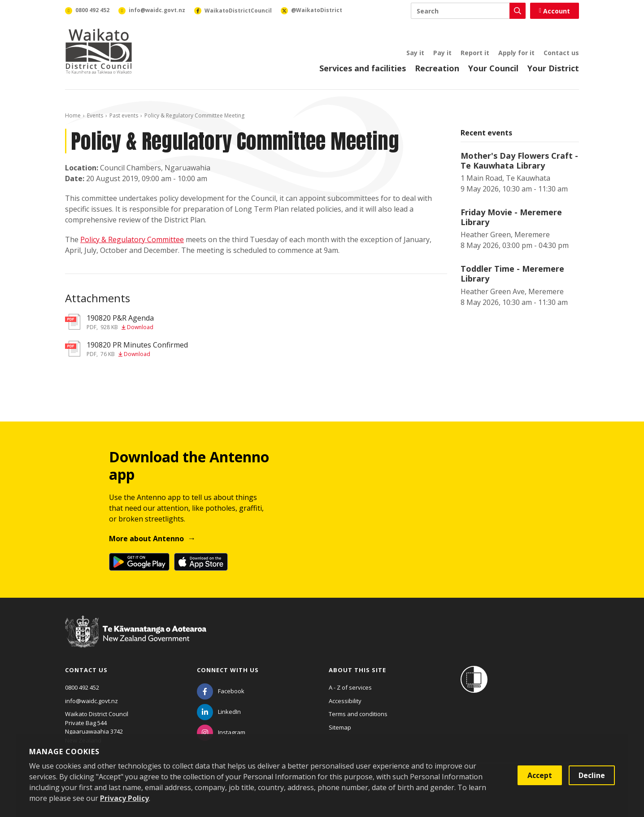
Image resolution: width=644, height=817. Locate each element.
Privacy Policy (124, 798)
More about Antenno (146, 539)
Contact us (561, 53)
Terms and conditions (358, 714)
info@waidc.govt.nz (91, 701)
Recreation (437, 68)
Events (95, 115)
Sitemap (340, 727)
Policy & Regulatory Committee (132, 239)
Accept (540, 775)
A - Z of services (350, 687)
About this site (357, 670)
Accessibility (345, 701)
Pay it (442, 53)
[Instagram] (221, 732)
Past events (124, 115)
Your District (553, 68)
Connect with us (228, 670)
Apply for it (516, 53)
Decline (592, 775)
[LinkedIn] (219, 712)
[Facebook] (221, 691)
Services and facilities (363, 68)
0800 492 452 (82, 687)
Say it (415, 53)
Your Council (493, 68)
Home (73, 115)
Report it (475, 53)
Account (555, 11)
